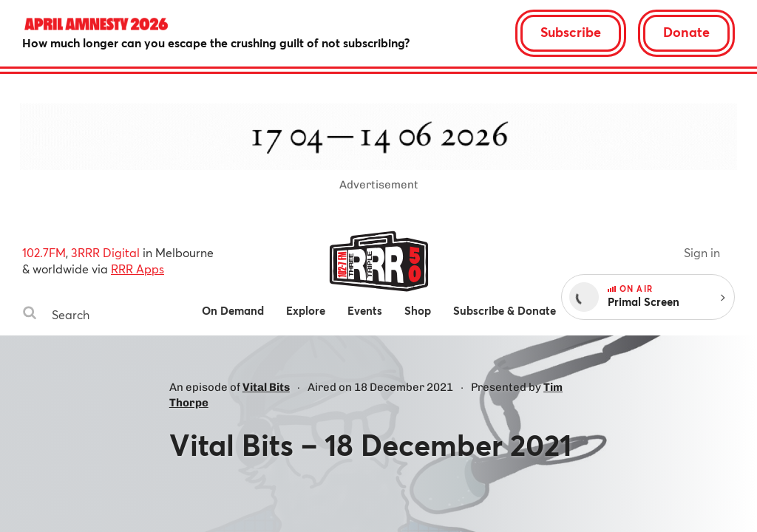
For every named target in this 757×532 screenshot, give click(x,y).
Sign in (702, 252)
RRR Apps (138, 269)
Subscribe (571, 32)
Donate (686, 32)
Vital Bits (266, 387)
